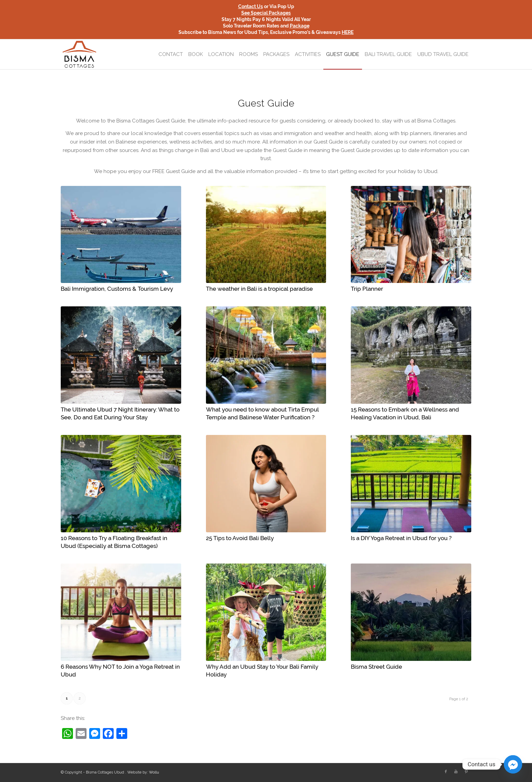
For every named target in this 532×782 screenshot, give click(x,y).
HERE (348, 32)
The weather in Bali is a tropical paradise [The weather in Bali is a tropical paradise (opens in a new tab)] (259, 289)
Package (300, 26)
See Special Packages (266, 13)
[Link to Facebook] (446, 772)
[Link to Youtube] (456, 772)
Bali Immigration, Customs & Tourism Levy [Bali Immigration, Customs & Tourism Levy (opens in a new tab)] (117, 289)
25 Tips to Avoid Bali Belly (240, 538)
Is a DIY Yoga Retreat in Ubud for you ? (401, 538)
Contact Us (251, 6)
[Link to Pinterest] (466, 772)
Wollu (154, 772)
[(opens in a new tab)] (121, 235)
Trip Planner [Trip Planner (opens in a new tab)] (367, 289)
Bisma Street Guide (376, 667)
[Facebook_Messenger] (513, 764)
